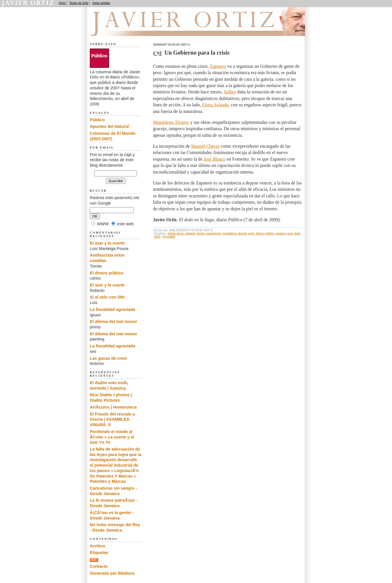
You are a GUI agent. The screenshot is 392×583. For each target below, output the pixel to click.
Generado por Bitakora (112, 573)
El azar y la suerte (107, 243)
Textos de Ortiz (79, 3)
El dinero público (107, 273)
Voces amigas (101, 3)
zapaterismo (214, 233)
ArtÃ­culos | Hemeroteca (113, 407)
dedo (297, 233)
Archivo (98, 546)
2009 (157, 237)
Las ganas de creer (108, 358)
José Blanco (215, 159)
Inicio (62, 3)
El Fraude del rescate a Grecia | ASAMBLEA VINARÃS (112, 419)
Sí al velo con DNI (107, 297)
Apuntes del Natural (109, 126)
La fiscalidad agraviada (112, 309)
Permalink (169, 237)
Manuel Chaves (205, 146)
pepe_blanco (256, 233)
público (270, 233)
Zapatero (218, 66)
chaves (201, 233)
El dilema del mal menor (113, 322)
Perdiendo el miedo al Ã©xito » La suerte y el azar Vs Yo (112, 437)
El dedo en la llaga (122, 29)
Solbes (230, 92)
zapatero (281, 233)
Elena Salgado (216, 105)
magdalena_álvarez (235, 233)
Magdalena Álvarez (171, 122)
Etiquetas (99, 553)
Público (97, 120)
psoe (290, 233)
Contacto (99, 566)
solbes (171, 233)
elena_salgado (186, 233)
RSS (94, 560)
